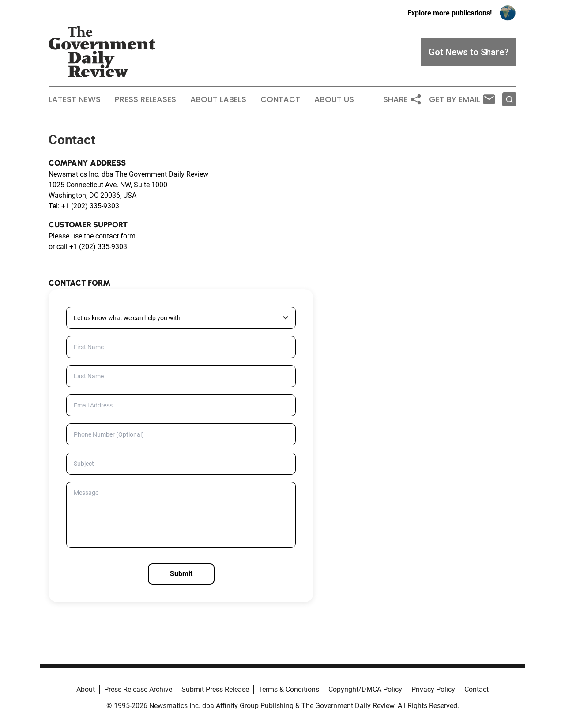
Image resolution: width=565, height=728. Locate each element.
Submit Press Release (215, 689)
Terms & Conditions (289, 689)
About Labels (218, 99)
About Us (334, 99)
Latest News (75, 99)
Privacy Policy (433, 689)
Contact (280, 99)
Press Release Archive (138, 689)
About (86, 689)
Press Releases (145, 99)
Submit (181, 574)
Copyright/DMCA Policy (365, 689)
